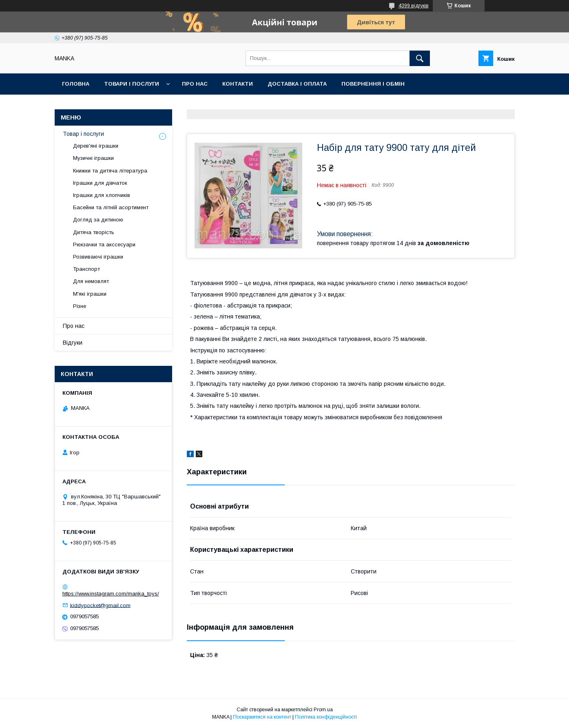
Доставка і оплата (297, 84)
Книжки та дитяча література (110, 171)
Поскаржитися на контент (262, 717)
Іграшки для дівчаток (100, 183)
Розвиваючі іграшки (98, 257)
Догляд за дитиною (98, 220)
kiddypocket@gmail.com (100, 605)
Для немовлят (91, 281)
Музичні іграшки (93, 158)
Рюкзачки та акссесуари (104, 245)
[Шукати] (420, 58)
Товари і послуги (132, 84)
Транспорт (86, 269)
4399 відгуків (414, 6)
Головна (76, 84)
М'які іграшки (90, 294)
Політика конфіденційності (326, 717)
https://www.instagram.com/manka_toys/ (111, 594)
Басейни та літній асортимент (111, 207)
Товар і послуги (83, 134)
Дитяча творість (94, 232)
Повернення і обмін (373, 84)
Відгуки (73, 343)
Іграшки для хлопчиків (102, 195)
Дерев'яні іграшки (96, 146)
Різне (80, 306)
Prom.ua (323, 710)
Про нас (195, 84)
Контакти (238, 84)
